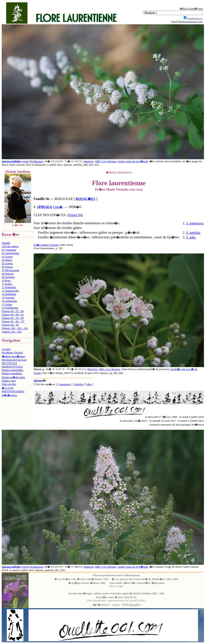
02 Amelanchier (11, 253)
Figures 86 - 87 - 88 (13, 311)
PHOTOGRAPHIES (13, 391)
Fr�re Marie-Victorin (46, 245)
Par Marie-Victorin (12, 352)
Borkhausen (37, 161)
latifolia (79, 384)
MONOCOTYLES (12, 367)
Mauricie (89, 161)
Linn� (58, 207)
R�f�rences (9, 395)
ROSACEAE (64, 199)
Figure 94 (75, 215)
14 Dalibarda (9, 294)
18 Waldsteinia (10, 308)
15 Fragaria (8, 297)
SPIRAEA (44, 207)
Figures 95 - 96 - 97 (13, 321)
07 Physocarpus (10, 270)
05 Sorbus (7, 263)
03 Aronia (7, 257)
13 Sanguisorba (10, 291)
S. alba (191, 237)
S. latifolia (193, 233)
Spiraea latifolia (11, 161)
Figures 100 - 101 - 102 (15, 328)
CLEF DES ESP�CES (50, 215)
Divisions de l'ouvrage (14, 360)
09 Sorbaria (8, 277)
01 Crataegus (9, 250)
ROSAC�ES (85, 199)
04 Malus (7, 260)
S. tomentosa (195, 223)
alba (89, 384)
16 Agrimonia (9, 301)
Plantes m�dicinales (13, 377)
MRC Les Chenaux (106, 161)
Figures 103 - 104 (11, 332)
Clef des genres (10, 246)
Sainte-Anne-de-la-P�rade (133, 161)
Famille (6, 243)
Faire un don (9, 384)
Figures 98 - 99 (10, 325)
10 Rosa (6, 280)
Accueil (6, 349)
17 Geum (7, 304)
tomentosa (65, 384)
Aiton (25, 161)
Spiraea (38, 380)
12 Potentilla (9, 287)
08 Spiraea (8, 274)
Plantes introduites (12, 373)
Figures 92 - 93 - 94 (13, 318)
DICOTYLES (9, 363)
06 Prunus (7, 267)
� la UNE (8, 388)
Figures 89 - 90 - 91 (13, 315)
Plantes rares (9, 381)
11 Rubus (7, 284)
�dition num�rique (13, 356)
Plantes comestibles (13, 370)
